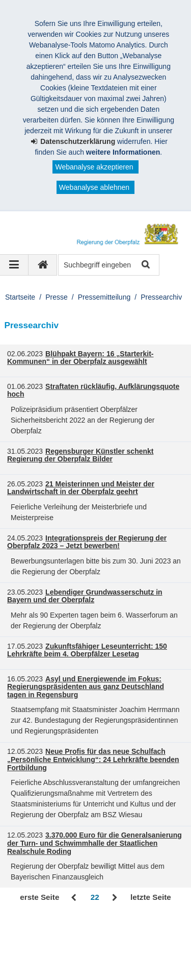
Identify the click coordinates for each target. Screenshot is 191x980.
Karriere (139, 943)
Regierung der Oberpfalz (63, 932)
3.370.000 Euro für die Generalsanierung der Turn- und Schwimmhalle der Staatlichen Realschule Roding (94, 843)
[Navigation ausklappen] (14, 265)
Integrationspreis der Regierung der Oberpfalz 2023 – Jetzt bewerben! (87, 542)
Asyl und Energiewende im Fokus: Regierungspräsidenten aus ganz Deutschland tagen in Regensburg (86, 687)
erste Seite (39, 897)
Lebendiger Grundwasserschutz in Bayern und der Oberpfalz (85, 596)
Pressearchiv (161, 297)
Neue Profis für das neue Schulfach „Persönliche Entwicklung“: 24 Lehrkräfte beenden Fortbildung (93, 759)
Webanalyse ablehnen (94, 187)
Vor (115, 898)
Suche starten (145, 265)
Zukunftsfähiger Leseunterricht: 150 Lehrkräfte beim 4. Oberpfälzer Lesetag (87, 650)
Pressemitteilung (104, 297)
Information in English (115, 953)
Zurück (75, 898)
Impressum (35, 943)
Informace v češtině (48, 964)
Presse (57, 297)
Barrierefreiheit (41, 953)
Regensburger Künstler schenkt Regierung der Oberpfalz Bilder (80, 455)
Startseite (20, 297)
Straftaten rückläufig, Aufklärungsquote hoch (93, 390)
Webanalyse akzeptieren (94, 167)
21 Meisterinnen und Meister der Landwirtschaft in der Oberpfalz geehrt (81, 488)
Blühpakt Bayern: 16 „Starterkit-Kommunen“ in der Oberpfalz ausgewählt (80, 358)
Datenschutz (89, 943)
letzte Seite (151, 897)
